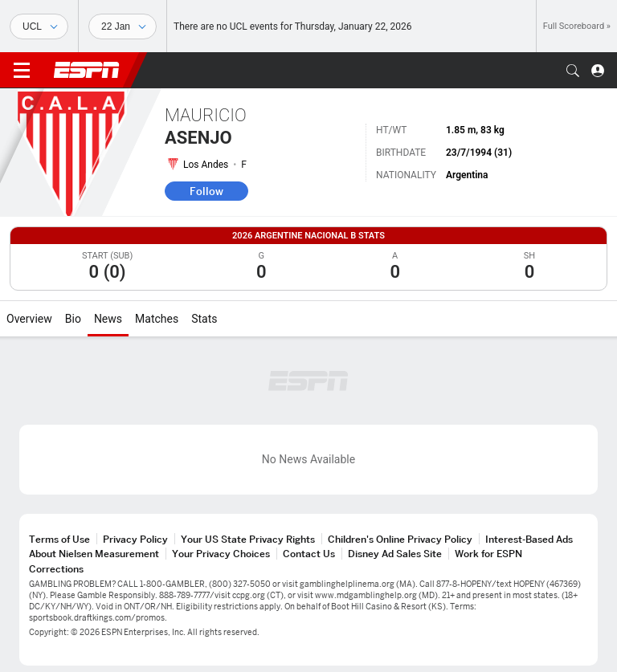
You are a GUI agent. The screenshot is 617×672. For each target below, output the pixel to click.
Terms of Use (59, 539)
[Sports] (39, 26)
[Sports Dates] (123, 26)
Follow (206, 191)
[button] (573, 71)
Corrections (56, 569)
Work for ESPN (488, 554)
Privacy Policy (135, 539)
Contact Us (309, 554)
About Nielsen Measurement (94, 554)
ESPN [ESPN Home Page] (87, 70)
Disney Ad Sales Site (395, 554)
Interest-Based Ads (529, 539)
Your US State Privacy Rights (248, 539)
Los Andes (206, 165)
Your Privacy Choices (221, 554)
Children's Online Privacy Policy (400, 539)
